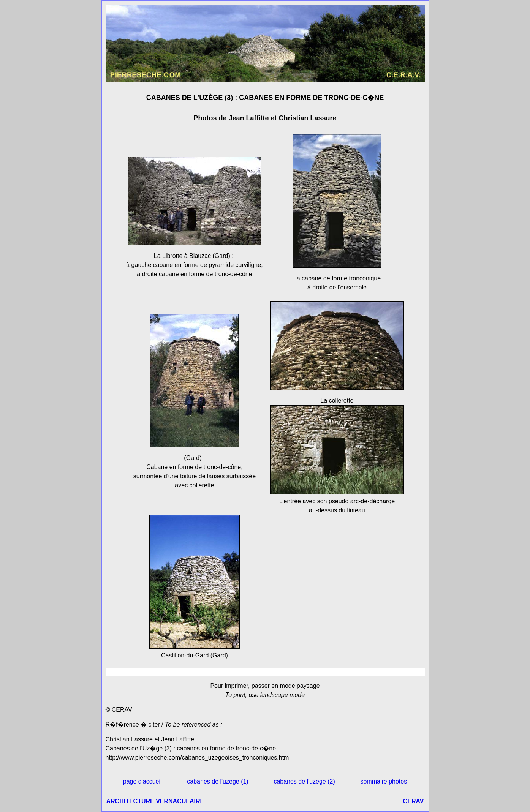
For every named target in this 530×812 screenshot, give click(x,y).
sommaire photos (384, 781)
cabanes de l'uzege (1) (218, 781)
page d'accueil (142, 781)
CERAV (414, 801)
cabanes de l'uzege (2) (304, 781)
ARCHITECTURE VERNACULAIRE (155, 801)
